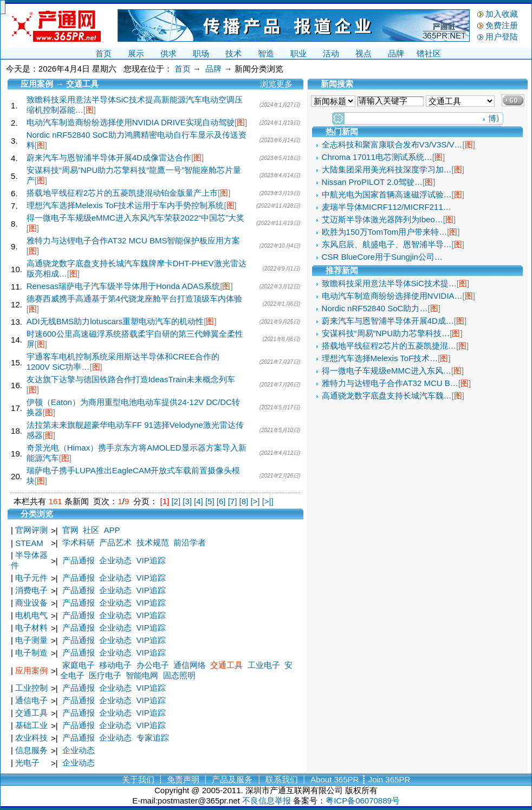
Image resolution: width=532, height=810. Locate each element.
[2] (176, 501)
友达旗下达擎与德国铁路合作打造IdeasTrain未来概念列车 (131, 379)
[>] (255, 501)
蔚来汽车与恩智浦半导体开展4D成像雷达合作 (109, 157)
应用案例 (31, 670)
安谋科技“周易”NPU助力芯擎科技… (386, 333)
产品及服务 (232, 779)
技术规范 (153, 542)
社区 (91, 530)
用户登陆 (502, 37)
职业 (299, 53)
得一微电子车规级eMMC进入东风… (387, 371)
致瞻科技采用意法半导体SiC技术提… (389, 283)
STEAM (29, 543)
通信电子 (31, 700)
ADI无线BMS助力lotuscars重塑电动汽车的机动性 (115, 321)
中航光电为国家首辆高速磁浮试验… (387, 194)
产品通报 (79, 560)
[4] (199, 501)
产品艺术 (115, 542)
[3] (187, 501)
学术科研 (79, 542)
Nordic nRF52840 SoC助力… (375, 308)
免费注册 (502, 25)
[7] (233, 501)
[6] (221, 501)
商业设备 (31, 603)
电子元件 (31, 578)
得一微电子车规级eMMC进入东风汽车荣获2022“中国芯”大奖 (136, 218)
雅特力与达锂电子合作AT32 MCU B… (390, 383)
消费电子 (31, 590)
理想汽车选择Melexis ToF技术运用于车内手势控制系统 (125, 205)
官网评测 (31, 530)
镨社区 (429, 53)
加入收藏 (502, 14)
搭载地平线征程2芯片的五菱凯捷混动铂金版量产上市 (122, 193)
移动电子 (115, 665)
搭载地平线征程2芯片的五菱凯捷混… (389, 346)
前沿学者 (190, 542)
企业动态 (115, 560)
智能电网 (142, 675)
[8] (244, 501)
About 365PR (335, 779)
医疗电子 (105, 675)
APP (112, 530)
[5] (210, 501)
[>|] (268, 501)
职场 (201, 53)
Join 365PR (390, 779)
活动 (331, 53)
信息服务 (31, 750)
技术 (233, 53)
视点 (364, 53)
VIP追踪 (151, 560)
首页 (103, 53)
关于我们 (138, 779)
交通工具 (226, 665)
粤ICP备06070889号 (363, 801)
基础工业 (31, 725)
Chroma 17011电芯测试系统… (377, 157)
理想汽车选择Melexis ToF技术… (380, 358)
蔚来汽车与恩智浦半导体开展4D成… (388, 321)
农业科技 (31, 738)
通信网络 (190, 665)
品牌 (396, 53)
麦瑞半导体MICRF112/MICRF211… (387, 207)
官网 (70, 530)
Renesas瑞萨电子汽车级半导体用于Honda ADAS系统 (124, 286)
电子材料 (31, 628)
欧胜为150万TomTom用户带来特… (385, 232)
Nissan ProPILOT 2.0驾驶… (372, 182)
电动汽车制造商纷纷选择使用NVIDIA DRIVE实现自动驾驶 (131, 122)
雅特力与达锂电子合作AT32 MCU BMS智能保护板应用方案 (134, 240)
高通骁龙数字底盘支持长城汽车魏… (387, 396)
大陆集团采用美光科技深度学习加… (387, 169)
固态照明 (179, 675)
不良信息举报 (267, 801)
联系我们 (282, 779)
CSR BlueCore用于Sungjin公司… (382, 257)
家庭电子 (79, 665)
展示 (136, 53)
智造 (266, 53)
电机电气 (31, 615)
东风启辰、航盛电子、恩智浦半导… (387, 244)
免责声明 (183, 779)
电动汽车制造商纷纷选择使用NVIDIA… (392, 296)
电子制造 (31, 652)
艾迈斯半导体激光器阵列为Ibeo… (382, 219)
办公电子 (153, 665)
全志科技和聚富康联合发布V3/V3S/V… (392, 144)
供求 (168, 53)
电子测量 (31, 640)
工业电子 (264, 665)
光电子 (27, 763)
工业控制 (31, 688)
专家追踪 (153, 738)
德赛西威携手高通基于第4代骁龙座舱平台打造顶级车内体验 (134, 298)
